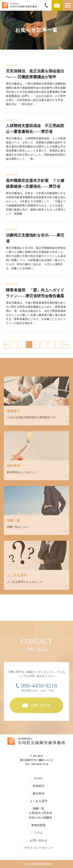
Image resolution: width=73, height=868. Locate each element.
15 (59, 345)
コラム (38, 833)
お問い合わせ (39, 840)
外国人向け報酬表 (40, 818)
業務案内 (39, 786)
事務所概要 (38, 825)
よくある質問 (39, 801)
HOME (38, 778)
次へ (66, 345)
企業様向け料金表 (40, 813)
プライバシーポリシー (39, 848)
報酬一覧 (39, 808)
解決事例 (39, 793)
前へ (7, 345)
